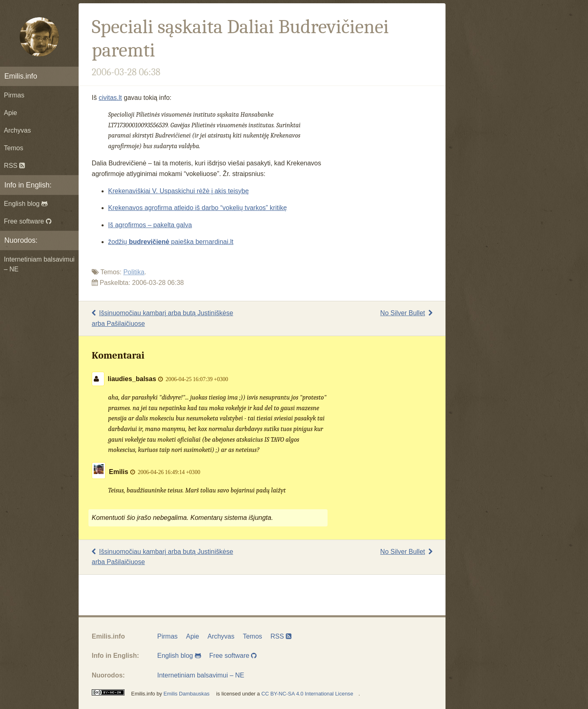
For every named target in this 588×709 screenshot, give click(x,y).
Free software (28, 221)
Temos (14, 148)
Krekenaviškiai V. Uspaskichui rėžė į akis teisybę (179, 191)
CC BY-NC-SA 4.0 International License (307, 694)
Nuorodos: (21, 240)
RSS (15, 166)
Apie (11, 113)
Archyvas (18, 130)
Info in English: (28, 185)
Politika (134, 272)
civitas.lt (110, 98)
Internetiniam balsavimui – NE (40, 264)
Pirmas (14, 95)
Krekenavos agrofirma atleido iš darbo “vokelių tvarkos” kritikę (198, 208)
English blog (26, 204)
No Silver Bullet (406, 313)
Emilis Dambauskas (186, 694)
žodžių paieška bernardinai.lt (171, 242)
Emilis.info (21, 76)
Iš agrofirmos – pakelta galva (150, 225)
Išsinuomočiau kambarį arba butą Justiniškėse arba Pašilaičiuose (162, 318)
